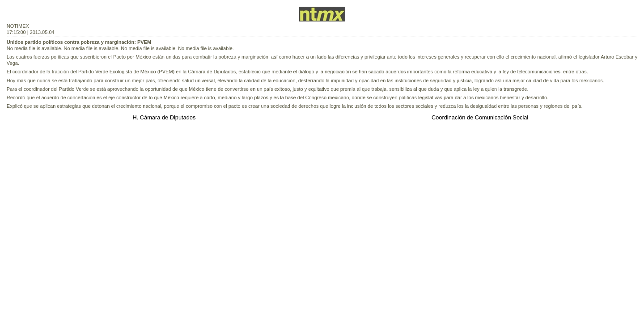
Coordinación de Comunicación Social (480, 117)
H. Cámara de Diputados (164, 117)
